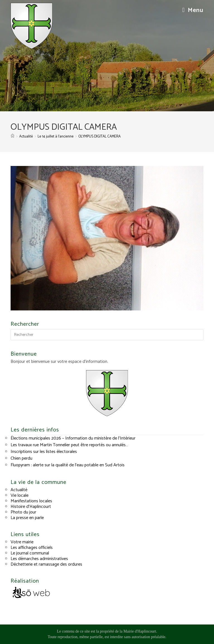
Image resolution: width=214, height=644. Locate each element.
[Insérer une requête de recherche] (107, 335)
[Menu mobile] (193, 10)
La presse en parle (27, 518)
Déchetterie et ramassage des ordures (46, 564)
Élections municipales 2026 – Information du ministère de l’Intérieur (73, 438)
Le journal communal (30, 553)
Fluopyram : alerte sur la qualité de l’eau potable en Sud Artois (68, 465)
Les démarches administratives (39, 559)
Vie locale (20, 495)
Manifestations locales (31, 501)
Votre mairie (22, 542)
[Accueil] (13, 137)
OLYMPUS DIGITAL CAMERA (99, 137)
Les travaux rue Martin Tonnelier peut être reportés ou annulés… (69, 445)
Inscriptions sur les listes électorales (44, 452)
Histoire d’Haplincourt (31, 507)
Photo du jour (23, 512)
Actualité (19, 490)
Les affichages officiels (32, 548)
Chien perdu (21, 458)
